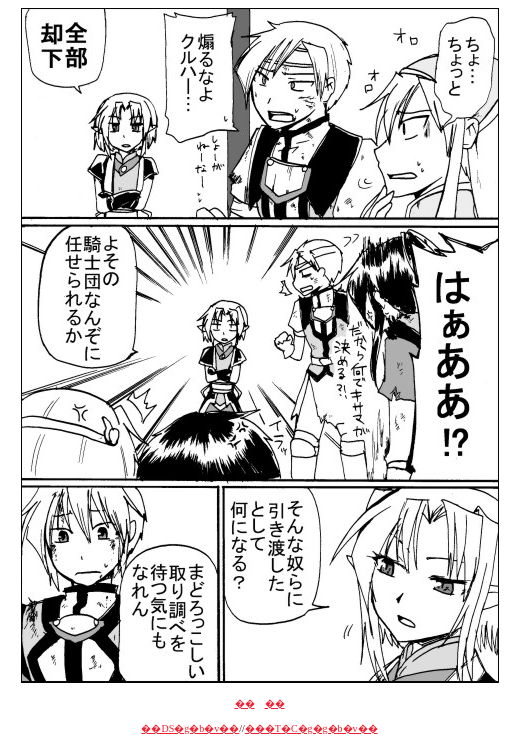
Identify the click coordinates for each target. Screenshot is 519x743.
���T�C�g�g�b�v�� (311, 728)
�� (245, 703)
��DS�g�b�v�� (190, 728)
